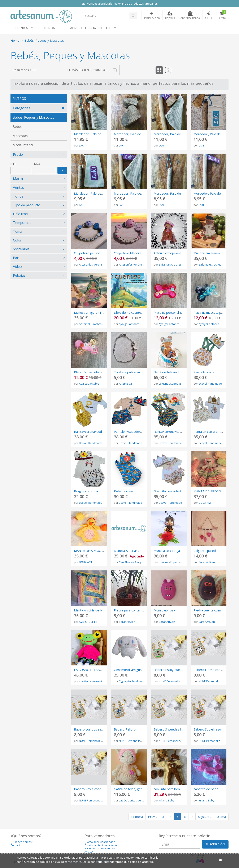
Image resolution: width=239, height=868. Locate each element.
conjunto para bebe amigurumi (176, 789)
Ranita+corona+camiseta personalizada (182, 431)
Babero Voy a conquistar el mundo (99, 789)
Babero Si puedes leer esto (173, 729)
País (16, 258)
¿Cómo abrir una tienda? (100, 842)
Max (37, 164)
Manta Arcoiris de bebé (91, 610)
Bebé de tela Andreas (169, 372)
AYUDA (89, 852)
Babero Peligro (125, 729)
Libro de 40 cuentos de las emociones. (142, 312)
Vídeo (17, 267)
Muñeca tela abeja (167, 551)
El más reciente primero (92, 70)
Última (221, 817)
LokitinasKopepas (170, 384)
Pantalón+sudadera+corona (134, 431)
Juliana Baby (167, 800)
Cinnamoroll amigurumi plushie (135, 670)
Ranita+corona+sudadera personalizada (103, 431)
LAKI (82, 145)
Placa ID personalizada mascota (177, 312)
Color (17, 240)
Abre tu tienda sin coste (91, 28)
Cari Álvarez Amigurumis (134, 562)
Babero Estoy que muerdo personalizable (184, 670)
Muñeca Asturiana (127, 551)
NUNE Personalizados (173, 681)
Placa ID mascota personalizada (97, 372)
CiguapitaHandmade (132, 681)
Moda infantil (23, 145)
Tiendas (50, 28)
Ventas (18, 187)
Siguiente (205, 817)
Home (15, 40)
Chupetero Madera (127, 253)
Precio (18, 154)
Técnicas (22, 28)
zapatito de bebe (206, 789)
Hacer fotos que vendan (100, 848)
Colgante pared (205, 551)
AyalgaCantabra (129, 324)
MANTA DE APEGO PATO (92, 551)
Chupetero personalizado (92, 253)
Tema (18, 231)
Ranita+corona (204, 372)
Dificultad (20, 214)
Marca (18, 179)
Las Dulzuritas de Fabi (133, 800)
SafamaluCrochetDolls (173, 265)
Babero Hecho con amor (211, 670)
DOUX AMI (205, 503)
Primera (137, 817)
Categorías (22, 108)
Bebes (18, 127)
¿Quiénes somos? (22, 842)
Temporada (22, 223)
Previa (153, 817)
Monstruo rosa (164, 610)
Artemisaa (125, 384)
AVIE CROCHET (88, 622)
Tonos (18, 196)
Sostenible (21, 249)
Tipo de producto (27, 205)
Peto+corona (123, 491)
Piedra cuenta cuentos (210, 610)
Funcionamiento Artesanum (102, 845)
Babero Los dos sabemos (93, 729)
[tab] (39, 108)
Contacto (16, 845)
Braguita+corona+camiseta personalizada (104, 491)
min (13, 164)
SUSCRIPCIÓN (215, 844)
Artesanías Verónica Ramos (97, 265)
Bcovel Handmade (210, 384)
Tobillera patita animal (130, 372)
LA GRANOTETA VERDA (91, 670)
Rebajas (19, 275)
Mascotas (20, 136)
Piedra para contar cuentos (133, 610)
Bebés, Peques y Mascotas (44, 40)
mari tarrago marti (90, 681)
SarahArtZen (207, 562)
